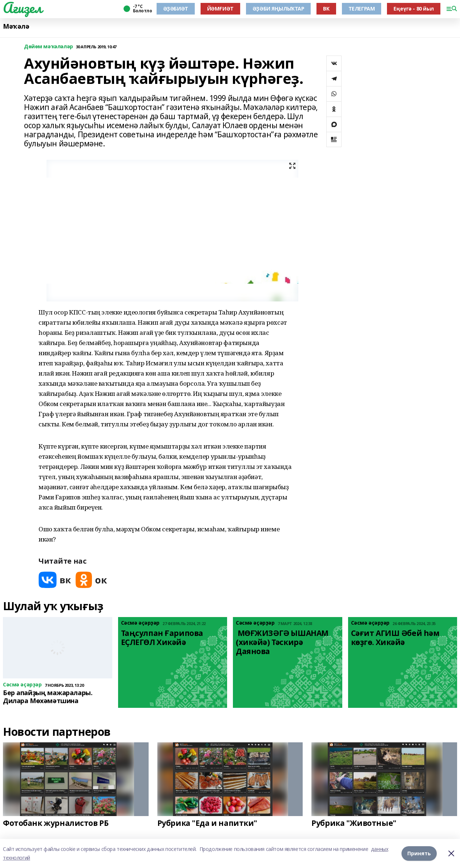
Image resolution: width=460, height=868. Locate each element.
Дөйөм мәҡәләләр (49, 47)
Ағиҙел (22, 8)
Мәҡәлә (16, 26)
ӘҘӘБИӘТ (176, 9)
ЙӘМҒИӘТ (220, 9)
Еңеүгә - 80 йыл (414, 9)
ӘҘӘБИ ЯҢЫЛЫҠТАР (279, 9)
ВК (326, 9)
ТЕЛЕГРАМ (362, 9)
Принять (419, 853)
